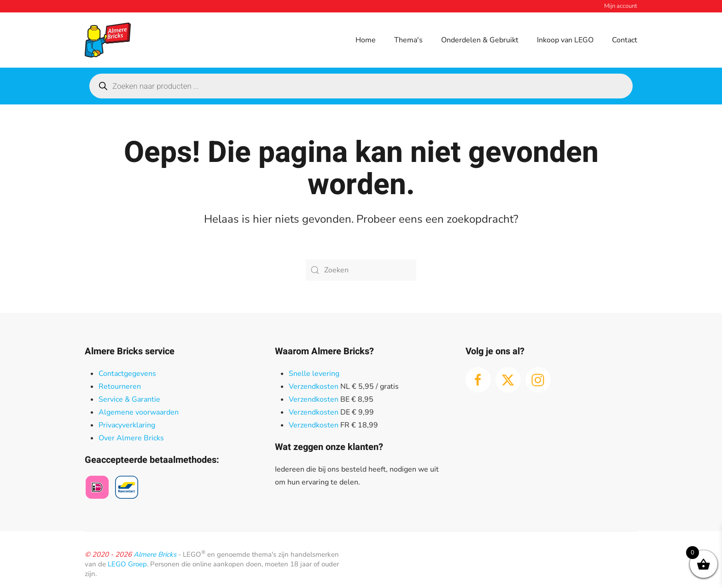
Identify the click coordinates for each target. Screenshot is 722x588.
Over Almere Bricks (131, 438)
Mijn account (621, 6)
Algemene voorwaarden (139, 412)
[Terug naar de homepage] (108, 40)
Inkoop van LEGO (565, 40)
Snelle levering (314, 374)
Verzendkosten (314, 386)
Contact (625, 40)
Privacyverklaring (127, 425)
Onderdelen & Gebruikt (480, 40)
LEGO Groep (127, 564)
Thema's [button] (408, 40)
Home (366, 40)
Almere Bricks (155, 554)
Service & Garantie (129, 399)
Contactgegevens (127, 374)
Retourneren (120, 386)
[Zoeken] (361, 270)
